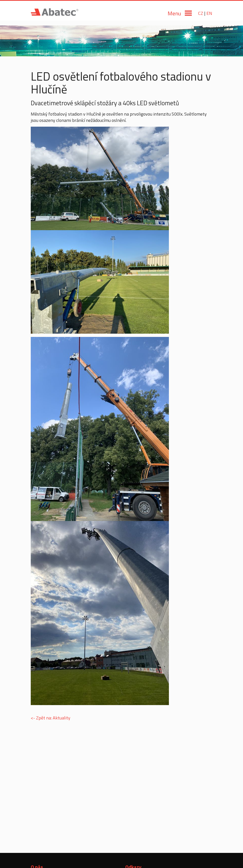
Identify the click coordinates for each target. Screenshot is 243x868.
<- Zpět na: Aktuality (51, 718)
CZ (201, 13)
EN (209, 13)
